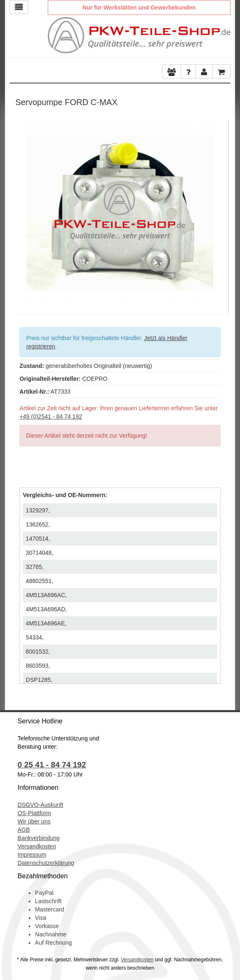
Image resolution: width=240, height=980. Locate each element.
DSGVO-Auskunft (40, 805)
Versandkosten (37, 846)
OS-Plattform (34, 813)
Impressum (32, 855)
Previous (22, 211)
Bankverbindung (38, 838)
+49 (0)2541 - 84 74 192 (51, 416)
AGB (24, 830)
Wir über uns (34, 821)
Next (218, 211)
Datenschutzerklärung (46, 863)
